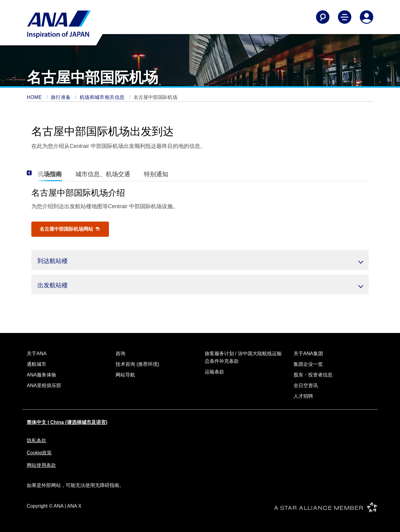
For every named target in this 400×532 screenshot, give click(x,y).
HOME (35, 97)
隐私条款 (37, 441)
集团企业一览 (308, 364)
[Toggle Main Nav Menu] (345, 17)
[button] (200, 260)
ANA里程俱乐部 (44, 385)
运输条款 (214, 372)
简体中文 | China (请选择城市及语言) (67, 422)
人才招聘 (303, 396)
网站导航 (125, 375)
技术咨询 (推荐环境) (137, 364)
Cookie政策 (39, 453)
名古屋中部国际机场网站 (69, 229)
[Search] (323, 17)
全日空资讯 (306, 385)
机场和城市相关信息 (103, 97)
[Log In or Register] (367, 17)
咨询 (120, 353)
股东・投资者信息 (313, 375)
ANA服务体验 (42, 375)
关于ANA (37, 353)
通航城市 (37, 364)
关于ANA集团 (308, 353)
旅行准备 (61, 97)
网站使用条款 (41, 465)
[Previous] (37, 173)
